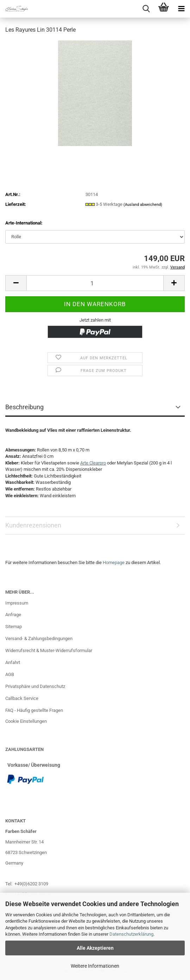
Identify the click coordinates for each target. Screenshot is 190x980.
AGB (10, 674)
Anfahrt (13, 662)
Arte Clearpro (93, 463)
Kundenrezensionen (33, 525)
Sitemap (14, 627)
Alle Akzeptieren (95, 948)
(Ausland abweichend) (143, 205)
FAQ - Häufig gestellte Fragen (34, 710)
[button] (16, 283)
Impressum (17, 603)
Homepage (114, 562)
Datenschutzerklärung (131, 934)
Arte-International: (24, 223)
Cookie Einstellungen (26, 721)
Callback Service (22, 698)
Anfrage (13, 615)
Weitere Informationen (95, 966)
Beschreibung (24, 407)
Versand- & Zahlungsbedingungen (39, 638)
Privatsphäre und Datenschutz (35, 686)
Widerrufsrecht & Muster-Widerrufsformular (49, 650)
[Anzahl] (95, 283)
